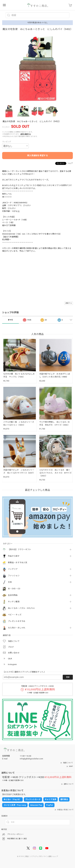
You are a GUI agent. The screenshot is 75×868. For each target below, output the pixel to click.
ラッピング (7, 142)
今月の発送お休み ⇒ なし (38, 23)
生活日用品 (13, 595)
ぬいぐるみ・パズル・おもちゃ (21, 608)
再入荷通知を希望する (37, 155)
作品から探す (14, 556)
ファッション (14, 576)
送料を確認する (26, 134)
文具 (10, 582)
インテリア (13, 569)
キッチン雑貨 (14, 602)
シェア (70, 163)
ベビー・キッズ (15, 615)
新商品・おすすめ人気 (18, 563)
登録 (68, 677)
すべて (10, 320)
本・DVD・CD (14, 589)
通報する (69, 303)
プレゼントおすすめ (17, 621)
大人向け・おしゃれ (17, 628)
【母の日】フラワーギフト (20, 549)
